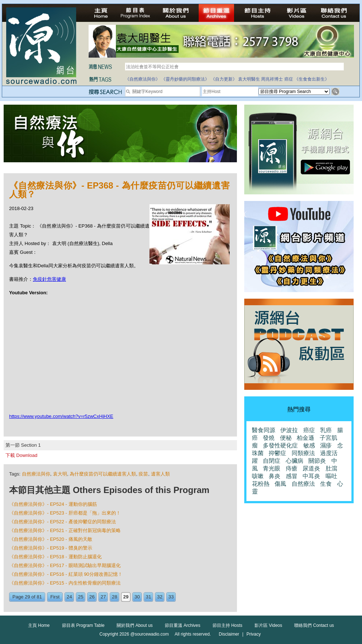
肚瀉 (331, 468)
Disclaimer (229, 634)
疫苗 (143, 474)
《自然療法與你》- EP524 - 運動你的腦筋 (53, 504)
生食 (326, 484)
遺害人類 (160, 474)
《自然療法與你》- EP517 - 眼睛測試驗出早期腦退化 (65, 565)
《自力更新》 (224, 79)
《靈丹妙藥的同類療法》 (185, 79)
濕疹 (326, 445)
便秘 (286, 438)
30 (137, 597)
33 (171, 597)
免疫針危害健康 (49, 279)
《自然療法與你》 (143, 79)
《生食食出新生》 (312, 79)
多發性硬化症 (280, 445)
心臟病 (295, 461)
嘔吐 (331, 476)
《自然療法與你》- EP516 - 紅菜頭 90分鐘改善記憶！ (66, 574)
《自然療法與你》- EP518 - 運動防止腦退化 (55, 557)
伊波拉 (289, 430)
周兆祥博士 (272, 79)
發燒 (269, 438)
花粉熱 (261, 484)
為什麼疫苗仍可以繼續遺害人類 (103, 474)
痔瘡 (292, 468)
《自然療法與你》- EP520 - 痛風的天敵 (51, 539)
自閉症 (272, 461)
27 (103, 597)
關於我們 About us (135, 625)
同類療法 (303, 453)
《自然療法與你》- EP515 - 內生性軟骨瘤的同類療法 (65, 583)
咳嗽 (258, 476)
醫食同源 (264, 430)
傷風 (280, 484)
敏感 (309, 445)
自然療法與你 (36, 474)
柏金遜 (305, 438)
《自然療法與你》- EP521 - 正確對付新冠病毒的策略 (65, 530)
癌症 (289, 79)
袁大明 (60, 474)
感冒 (292, 476)
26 (92, 597)
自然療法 (303, 484)
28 (114, 597)
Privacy (254, 634)
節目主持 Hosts (227, 625)
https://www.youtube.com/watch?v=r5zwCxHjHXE (61, 416)
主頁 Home (39, 625)
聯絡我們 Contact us (314, 625)
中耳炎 (311, 476)
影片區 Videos (268, 625)
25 (81, 597)
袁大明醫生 (249, 79)
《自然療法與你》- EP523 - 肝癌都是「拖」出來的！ (65, 513)
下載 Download (21, 455)
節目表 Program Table (83, 625)
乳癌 (326, 430)
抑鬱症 (277, 453)
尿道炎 (311, 468)
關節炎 (317, 461)
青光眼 (272, 468)
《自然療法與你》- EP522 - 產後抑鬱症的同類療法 (63, 522)
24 (69, 597)
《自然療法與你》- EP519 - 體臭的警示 (51, 548)
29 (126, 597)
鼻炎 (275, 476)
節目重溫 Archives (182, 625)
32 (160, 597)
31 (148, 597)
